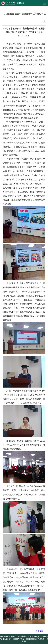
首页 (17, 14)
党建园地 (26, 14)
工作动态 (37, 14)
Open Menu (45, 3)
